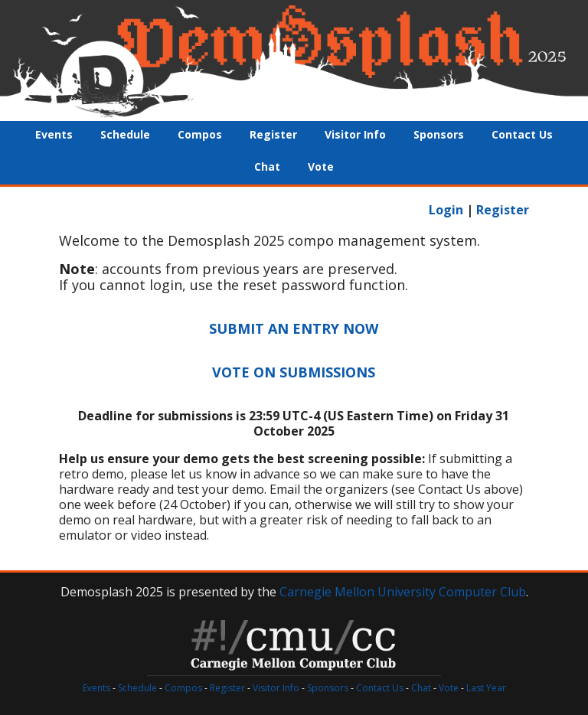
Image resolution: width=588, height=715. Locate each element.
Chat (267, 167)
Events (54, 134)
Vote (321, 167)
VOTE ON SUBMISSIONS (294, 372)
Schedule (125, 134)
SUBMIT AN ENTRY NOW (294, 328)
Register (273, 134)
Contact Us (522, 134)
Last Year (486, 688)
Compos (200, 134)
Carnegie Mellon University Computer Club (403, 592)
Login (446, 210)
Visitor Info (355, 134)
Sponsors (439, 134)
